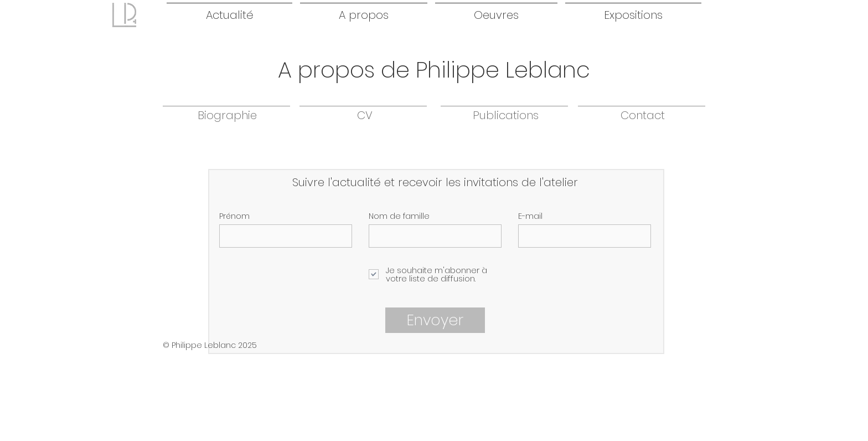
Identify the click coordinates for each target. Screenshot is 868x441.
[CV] (365, 115)
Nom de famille (399, 216)
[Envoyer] (435, 320)
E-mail (530, 216)
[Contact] (643, 115)
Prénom (234, 216)
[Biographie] (227, 115)
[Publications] (505, 115)
